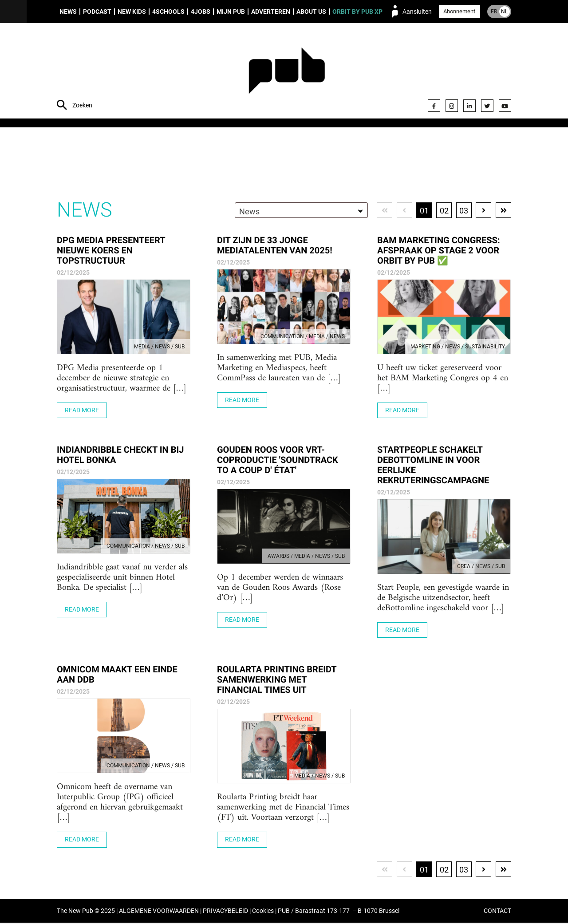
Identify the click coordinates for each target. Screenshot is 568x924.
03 (464, 211)
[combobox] (300, 211)
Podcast (97, 12)
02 (444, 211)
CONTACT (497, 912)
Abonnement (459, 11)
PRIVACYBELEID (225, 912)
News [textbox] (248, 212)
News (68, 12)
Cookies (263, 912)
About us (311, 12)
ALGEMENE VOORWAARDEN (159, 912)
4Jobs (201, 12)
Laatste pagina (503, 211)
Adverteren (271, 12)
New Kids (132, 12)
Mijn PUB (231, 12)
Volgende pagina (483, 211)
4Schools (168, 12)
